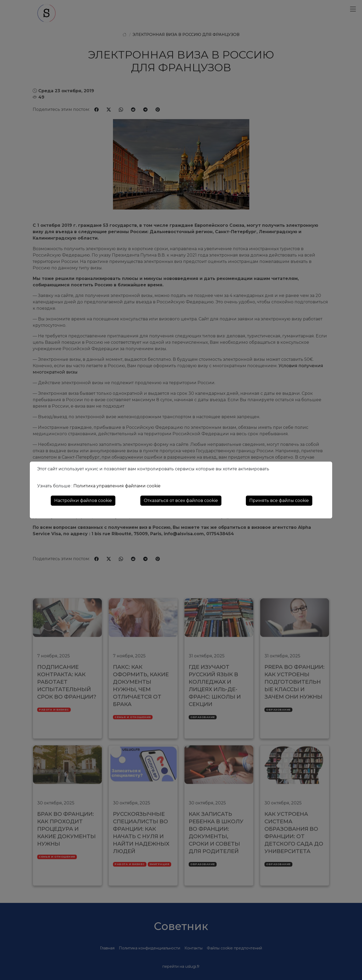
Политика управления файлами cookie (117, 486)
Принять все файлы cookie (279, 501)
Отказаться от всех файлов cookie (181, 501)
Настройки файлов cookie (83, 501)
